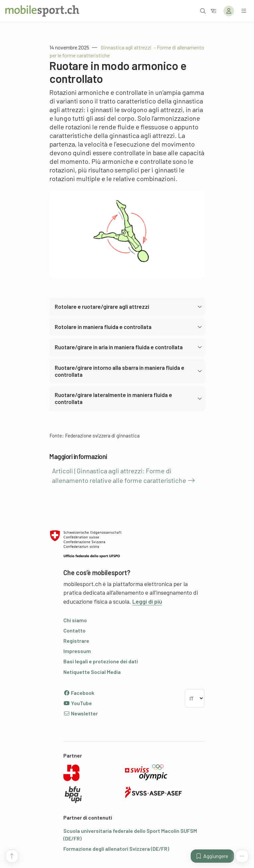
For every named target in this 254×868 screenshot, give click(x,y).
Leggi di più (147, 601)
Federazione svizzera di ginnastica (102, 435)
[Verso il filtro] (214, 11)
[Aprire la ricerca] (203, 11)
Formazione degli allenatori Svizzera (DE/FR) (116, 849)
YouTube (78, 703)
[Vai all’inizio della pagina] (12, 856)
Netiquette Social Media (92, 672)
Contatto (74, 630)
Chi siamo (75, 620)
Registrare (76, 641)
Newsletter (81, 713)
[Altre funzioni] (242, 856)
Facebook (79, 693)
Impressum (77, 651)
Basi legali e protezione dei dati (101, 661)
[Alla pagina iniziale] (42, 11)
